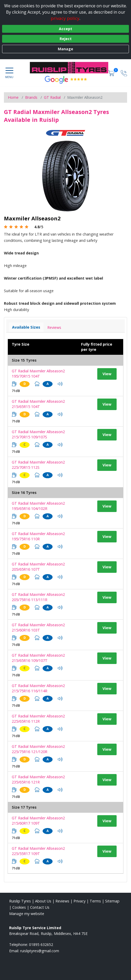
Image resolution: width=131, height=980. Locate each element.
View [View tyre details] (107, 374)
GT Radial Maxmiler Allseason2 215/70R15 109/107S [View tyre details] (38, 434)
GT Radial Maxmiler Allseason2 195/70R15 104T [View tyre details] (38, 374)
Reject (66, 39)
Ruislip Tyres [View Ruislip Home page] (20, 901)
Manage (65, 49)
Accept (65, 29)
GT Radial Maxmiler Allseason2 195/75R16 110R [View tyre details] (38, 536)
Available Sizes (26, 327)
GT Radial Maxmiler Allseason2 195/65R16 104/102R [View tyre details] (38, 506)
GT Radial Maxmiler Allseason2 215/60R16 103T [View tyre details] (38, 627)
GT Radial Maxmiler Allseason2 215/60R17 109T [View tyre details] (38, 821)
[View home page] (72, 68)
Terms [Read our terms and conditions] (95, 901)
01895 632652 (41, 944)
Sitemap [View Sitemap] (112, 901)
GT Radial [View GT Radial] (52, 97)
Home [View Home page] (13, 97)
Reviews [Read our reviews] (62, 901)
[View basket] (112, 73)
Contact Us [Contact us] (40, 907)
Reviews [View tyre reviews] (54, 327)
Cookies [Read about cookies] (19, 907)
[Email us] (40, 951)
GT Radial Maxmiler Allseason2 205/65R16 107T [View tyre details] (38, 567)
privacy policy (65, 18)
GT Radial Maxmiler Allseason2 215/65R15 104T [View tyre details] (38, 404)
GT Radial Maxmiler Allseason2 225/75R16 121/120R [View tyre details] (38, 749)
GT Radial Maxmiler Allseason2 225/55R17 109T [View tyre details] (38, 851)
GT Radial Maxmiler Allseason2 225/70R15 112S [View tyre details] (38, 465)
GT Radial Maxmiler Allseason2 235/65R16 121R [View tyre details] (38, 779)
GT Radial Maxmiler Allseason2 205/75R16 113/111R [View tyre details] (38, 597)
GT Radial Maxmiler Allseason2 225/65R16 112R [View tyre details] (38, 719)
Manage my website (27, 914)
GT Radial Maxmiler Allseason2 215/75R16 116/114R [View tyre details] (38, 688)
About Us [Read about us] (43, 901)
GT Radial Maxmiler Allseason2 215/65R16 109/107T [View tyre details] (38, 658)
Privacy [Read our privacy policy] (79, 901)
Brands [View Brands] (31, 97)
